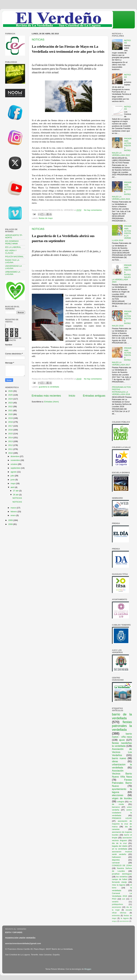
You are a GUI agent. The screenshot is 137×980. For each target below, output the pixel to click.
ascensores (117, 907)
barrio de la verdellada (122, 716)
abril (13, 487)
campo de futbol (120, 879)
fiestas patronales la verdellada (122, 726)
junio (13, 480)
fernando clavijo (119, 882)
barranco (116, 807)
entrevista (116, 916)
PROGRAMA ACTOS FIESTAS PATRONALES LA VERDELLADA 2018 (121, 391)
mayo (13, 483)
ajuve (122, 740)
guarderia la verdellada (49, 387)
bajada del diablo (120, 846)
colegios (121, 802)
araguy (114, 921)
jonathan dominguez (122, 874)
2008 (11, 524)
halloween (116, 857)
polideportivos (117, 904)
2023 (11, 403)
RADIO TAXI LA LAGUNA (12, 261)
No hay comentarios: (93, 210)
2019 (11, 418)
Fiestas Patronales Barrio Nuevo (122, 783)
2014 (11, 438)
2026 (11, 391)
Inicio (72, 396)
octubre (14, 464)
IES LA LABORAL (13, 247)
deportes (116, 860)
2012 (11, 445)
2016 (11, 430)
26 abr (16, 495)
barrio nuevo (119, 758)
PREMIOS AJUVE (122, 818)
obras (115, 761)
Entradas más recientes (46, 396)
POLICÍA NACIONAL (14, 257)
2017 (11, 426)
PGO (114, 899)
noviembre (16, 460)
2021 (11, 410)
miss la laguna (119, 885)
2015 (11, 434)
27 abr (16, 491)
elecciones (118, 795)
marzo (14, 508)
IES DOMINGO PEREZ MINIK (12, 242)
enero (13, 515)
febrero (14, 512)
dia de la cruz (119, 843)
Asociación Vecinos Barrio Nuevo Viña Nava (122, 774)
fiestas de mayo (46, 218)
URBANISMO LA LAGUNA (13, 273)
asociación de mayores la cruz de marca (122, 824)
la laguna (125, 918)
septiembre (16, 468)
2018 (11, 422)
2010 (11, 453)
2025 (11, 395)
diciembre (15, 456)
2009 (11, 520)
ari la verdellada (120, 849)
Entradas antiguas (94, 396)
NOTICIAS (38, 40)
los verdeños (122, 877)
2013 (11, 441)
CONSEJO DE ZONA (122, 865)
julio (13, 476)
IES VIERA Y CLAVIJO (11, 252)
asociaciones (124, 921)
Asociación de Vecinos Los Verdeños (122, 752)
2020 (11, 414)
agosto (14, 472)
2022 (11, 406)
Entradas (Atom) (52, 402)
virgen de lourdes (122, 798)
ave (124, 899)
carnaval (116, 863)
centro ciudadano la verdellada (122, 813)
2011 (11, 449)
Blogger (88, 969)
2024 (11, 399)
